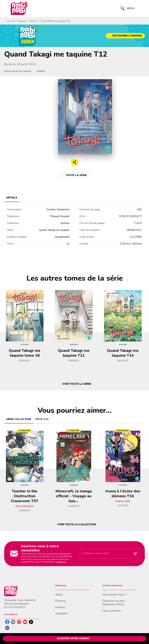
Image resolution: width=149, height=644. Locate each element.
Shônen (33, 21)
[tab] (12, 198)
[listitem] (7, 622)
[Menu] (132, 8)
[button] (125, 36)
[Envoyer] (135, 554)
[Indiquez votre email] (105, 554)
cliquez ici (61, 562)
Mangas (22, 21)
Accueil (11, 21)
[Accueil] (19, 8)
